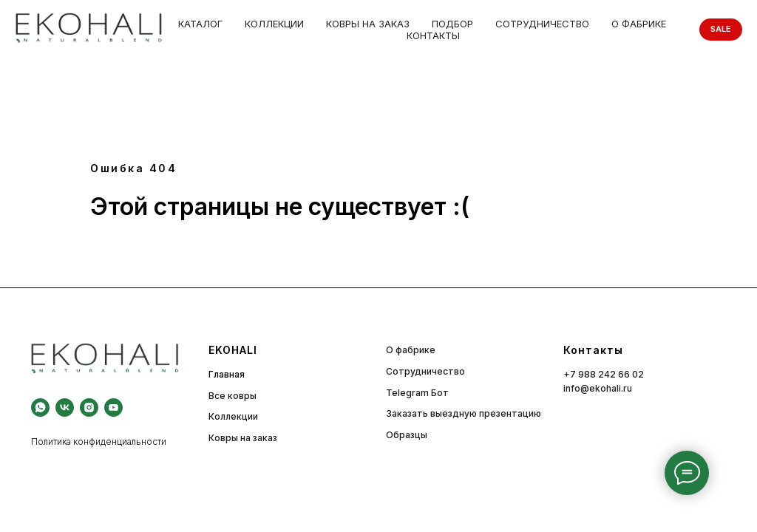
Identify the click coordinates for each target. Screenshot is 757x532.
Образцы (407, 435)
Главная (227, 374)
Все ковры (232, 396)
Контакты (433, 35)
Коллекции (274, 24)
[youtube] (113, 407)
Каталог (200, 24)
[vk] (65, 407)
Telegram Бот (417, 393)
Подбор (452, 24)
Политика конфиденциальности (99, 441)
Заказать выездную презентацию (464, 413)
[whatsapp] (40, 407)
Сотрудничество (542, 24)
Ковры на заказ (368, 24)
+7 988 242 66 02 (604, 374)
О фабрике (639, 24)
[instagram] (89, 407)
